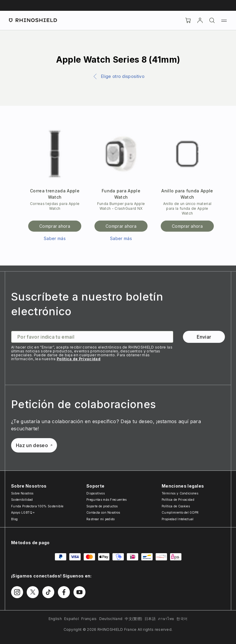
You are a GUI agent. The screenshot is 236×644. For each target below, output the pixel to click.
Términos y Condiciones (180, 493)
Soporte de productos (102, 506)
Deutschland (111, 619)
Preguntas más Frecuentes (107, 500)
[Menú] (224, 20)
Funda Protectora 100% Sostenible (37, 506)
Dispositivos (96, 493)
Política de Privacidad (79, 359)
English (55, 619)
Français (89, 619)
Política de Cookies (176, 506)
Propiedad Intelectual (178, 519)
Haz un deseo (34, 445)
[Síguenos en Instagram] (17, 592)
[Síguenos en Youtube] (79, 592)
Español (72, 619)
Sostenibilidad (22, 500)
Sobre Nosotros (22, 493)
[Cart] (188, 20)
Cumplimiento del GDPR (180, 512)
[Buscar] (212, 20)
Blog (14, 519)
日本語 (150, 619)
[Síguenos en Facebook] (64, 592)
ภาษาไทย (166, 619)
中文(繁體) (133, 619)
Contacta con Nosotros (103, 512)
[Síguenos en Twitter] (33, 592)
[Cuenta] (200, 20)
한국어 (182, 619)
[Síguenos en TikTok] (48, 592)
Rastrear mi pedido (101, 519)
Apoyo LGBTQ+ (23, 512)
